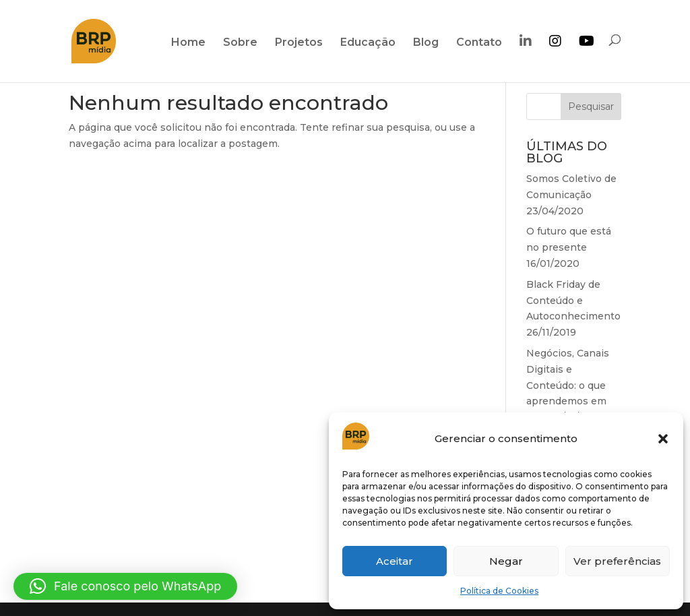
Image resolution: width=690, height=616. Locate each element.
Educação (368, 43)
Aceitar (395, 561)
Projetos (299, 43)
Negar (506, 561)
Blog (426, 43)
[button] (663, 439)
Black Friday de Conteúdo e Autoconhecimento (573, 301)
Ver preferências (617, 561)
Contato (479, 43)
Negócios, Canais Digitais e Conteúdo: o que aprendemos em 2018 (568, 385)
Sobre (240, 43)
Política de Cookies (499, 591)
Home (188, 43)
